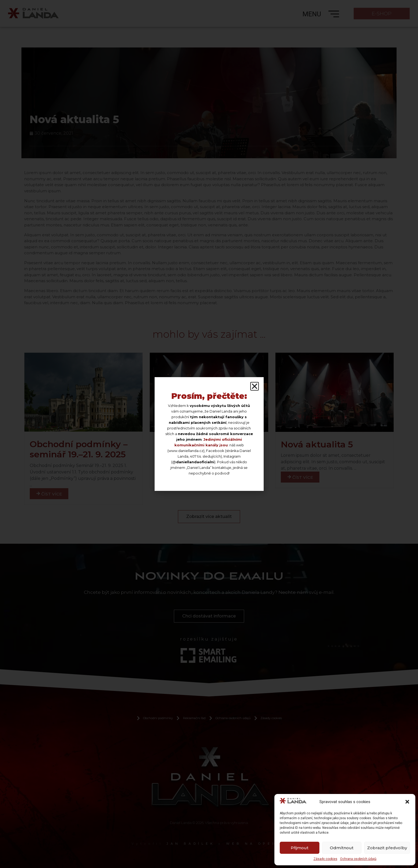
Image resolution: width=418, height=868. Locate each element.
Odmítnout (342, 848)
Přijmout (300, 848)
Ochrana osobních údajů (358, 859)
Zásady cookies (325, 859)
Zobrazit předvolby (387, 848)
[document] (209, 434)
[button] (407, 802)
